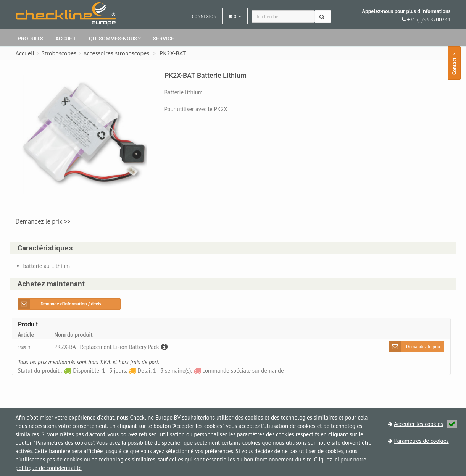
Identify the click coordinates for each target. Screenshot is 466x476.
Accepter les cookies (425, 424)
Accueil (66, 39)
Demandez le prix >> (43, 221)
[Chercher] (323, 16)
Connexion (204, 16)
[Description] (163, 347)
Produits (30, 39)
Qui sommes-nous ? (115, 39)
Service (164, 39)
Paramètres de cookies (422, 441)
